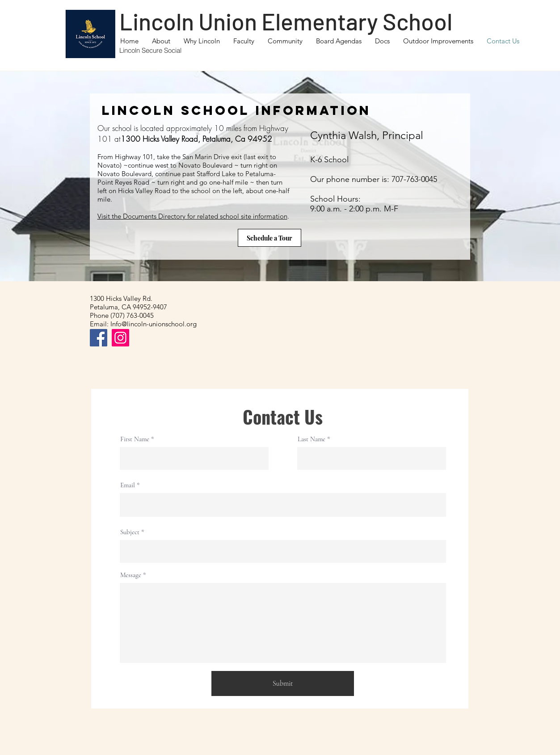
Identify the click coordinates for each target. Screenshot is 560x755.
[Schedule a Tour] (269, 238)
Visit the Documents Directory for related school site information (192, 216)
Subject (130, 532)
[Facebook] (99, 338)
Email (128, 485)
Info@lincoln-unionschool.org (154, 324)
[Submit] (283, 683)
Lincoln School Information (236, 110)
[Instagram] (120, 338)
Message (131, 575)
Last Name (312, 439)
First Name (135, 439)
